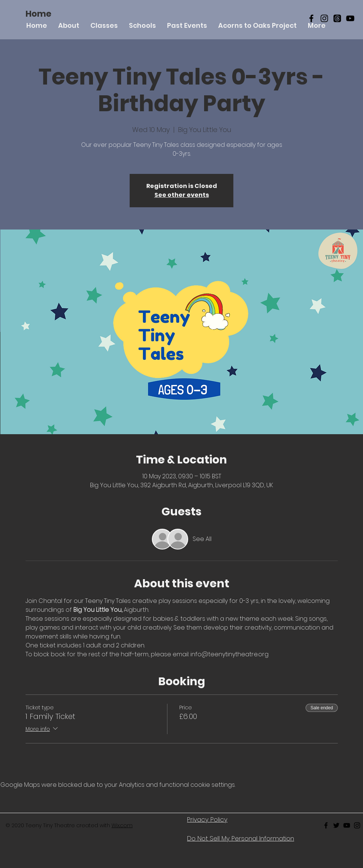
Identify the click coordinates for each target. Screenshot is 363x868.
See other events (182, 195)
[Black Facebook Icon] (311, 18)
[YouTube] (350, 18)
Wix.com (122, 825)
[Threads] (337, 18)
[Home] (39, 14)
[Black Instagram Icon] (324, 18)
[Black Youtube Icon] (347, 825)
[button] (104, 25)
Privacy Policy (207, 819)
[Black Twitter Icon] (336, 825)
